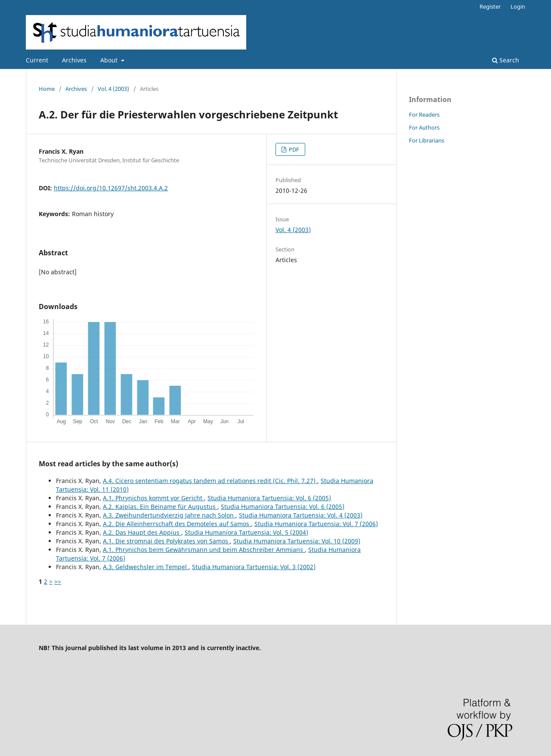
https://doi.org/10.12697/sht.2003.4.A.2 (111, 188)
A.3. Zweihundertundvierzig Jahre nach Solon (169, 515)
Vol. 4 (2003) (113, 89)
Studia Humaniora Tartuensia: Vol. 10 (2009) (297, 541)
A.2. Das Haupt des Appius (142, 532)
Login (518, 6)
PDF (293, 149)
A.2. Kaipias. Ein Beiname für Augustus (160, 507)
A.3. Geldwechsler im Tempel (146, 567)
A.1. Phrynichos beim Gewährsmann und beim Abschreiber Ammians (204, 550)
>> (58, 581)
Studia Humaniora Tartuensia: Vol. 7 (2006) (316, 524)
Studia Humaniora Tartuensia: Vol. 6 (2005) (269, 498)
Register (490, 6)
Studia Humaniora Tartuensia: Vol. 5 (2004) (246, 532)
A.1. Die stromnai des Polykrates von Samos (166, 541)
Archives (74, 60)
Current (37, 60)
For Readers (424, 115)
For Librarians (427, 140)
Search (506, 60)
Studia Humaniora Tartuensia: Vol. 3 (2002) (254, 567)
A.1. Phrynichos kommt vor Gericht (153, 498)
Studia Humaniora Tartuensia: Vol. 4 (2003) (301, 515)
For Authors (424, 127)
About (110, 60)
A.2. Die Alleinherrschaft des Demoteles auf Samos (177, 524)
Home (47, 89)
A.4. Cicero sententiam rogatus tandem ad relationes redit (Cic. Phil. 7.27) (210, 481)
